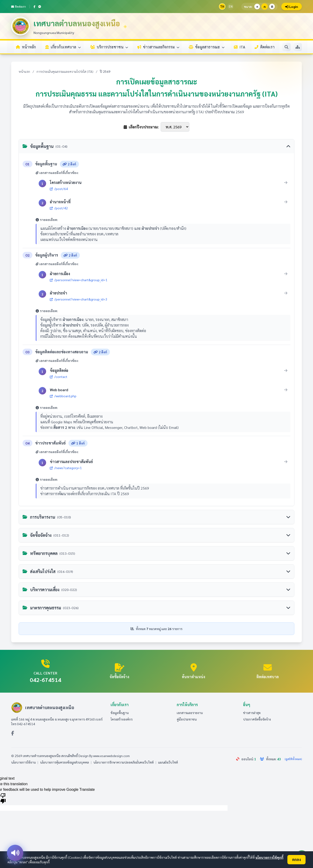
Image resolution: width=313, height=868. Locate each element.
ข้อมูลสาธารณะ (207, 47)
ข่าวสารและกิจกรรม (158, 47)
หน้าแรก (24, 71)
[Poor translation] (3, 798)
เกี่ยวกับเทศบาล (63, 47)
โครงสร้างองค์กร (122, 719)
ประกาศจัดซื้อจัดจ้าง (257, 719)
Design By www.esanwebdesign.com (104, 756)
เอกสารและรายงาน (190, 713)
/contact (59, 377)
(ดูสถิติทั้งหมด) (293, 759)
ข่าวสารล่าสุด (252, 713)
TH (222, 6)
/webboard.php (63, 396)
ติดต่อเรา (19, 7)
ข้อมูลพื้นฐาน (120, 713)
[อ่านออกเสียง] (15, 853)
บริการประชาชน (109, 47)
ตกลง (296, 860)
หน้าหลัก (26, 47)
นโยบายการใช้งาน (23, 762)
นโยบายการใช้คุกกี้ (269, 857)
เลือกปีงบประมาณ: (141, 127)
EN (231, 6)
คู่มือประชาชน (187, 719)
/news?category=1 (66, 468)
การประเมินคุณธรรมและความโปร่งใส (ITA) (65, 71)
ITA (240, 47)
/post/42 (59, 208)
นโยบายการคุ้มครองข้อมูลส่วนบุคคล (65, 762)
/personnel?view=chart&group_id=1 (79, 280)
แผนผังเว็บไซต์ (168, 762)
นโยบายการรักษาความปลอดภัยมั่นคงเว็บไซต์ (124, 762)
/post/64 (59, 189)
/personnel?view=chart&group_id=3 (79, 299)
